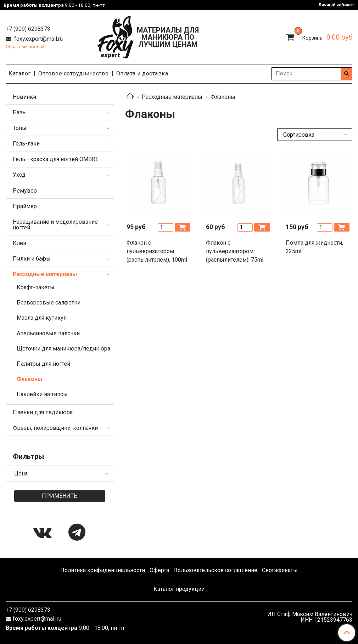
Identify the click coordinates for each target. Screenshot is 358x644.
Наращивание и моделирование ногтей (55, 225)
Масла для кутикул (42, 318)
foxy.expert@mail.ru (38, 39)
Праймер (25, 206)
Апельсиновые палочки (48, 333)
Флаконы (29, 379)
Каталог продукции (179, 589)
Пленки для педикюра (43, 412)
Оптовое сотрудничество (74, 73)
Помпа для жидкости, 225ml (314, 247)
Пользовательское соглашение (215, 570)
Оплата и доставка (142, 73)
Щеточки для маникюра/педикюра (63, 349)
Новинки (24, 97)
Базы (20, 112)
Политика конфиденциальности (103, 570)
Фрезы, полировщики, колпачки (55, 428)
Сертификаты (280, 570)
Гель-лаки (26, 144)
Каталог (20, 73)
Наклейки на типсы (42, 394)
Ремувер (25, 191)
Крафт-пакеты (36, 287)
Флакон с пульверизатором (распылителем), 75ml (235, 251)
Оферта (159, 570)
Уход (19, 175)
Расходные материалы (172, 97)
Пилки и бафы (32, 259)
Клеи (19, 243)
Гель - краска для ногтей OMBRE (56, 159)
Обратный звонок (25, 47)
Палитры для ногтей (43, 364)
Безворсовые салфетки (49, 303)
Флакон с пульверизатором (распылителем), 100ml (157, 251)
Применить (60, 496)
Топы (20, 128)
